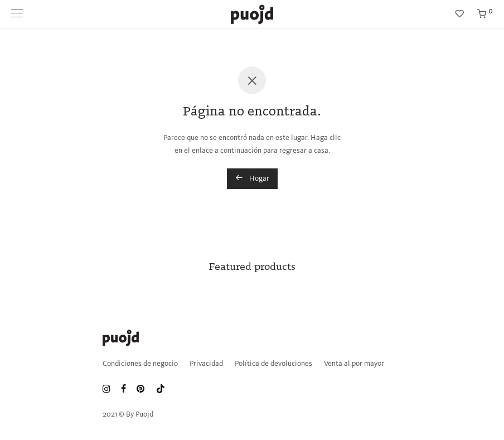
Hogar (252, 178)
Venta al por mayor (354, 364)
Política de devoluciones (273, 364)
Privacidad (206, 364)
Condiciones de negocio (140, 364)
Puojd (144, 415)
